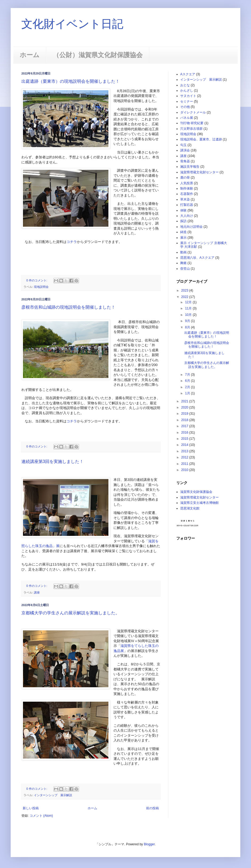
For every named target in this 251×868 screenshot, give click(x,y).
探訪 (183, 221)
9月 (188, 321)
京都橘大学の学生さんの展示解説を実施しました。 (70, 613)
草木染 (185, 199)
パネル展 (187, 118)
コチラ (72, 242)
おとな (185, 85)
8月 (188, 327)
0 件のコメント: (37, 280)
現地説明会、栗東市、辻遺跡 (201, 139)
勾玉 (183, 145)
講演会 (185, 150)
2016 (185, 433)
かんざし (187, 91)
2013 (185, 451)
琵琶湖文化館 (190, 508)
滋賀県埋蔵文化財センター (199, 172)
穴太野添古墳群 (191, 129)
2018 (185, 420)
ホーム (30, 55)
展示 (183, 238)
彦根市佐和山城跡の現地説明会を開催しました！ (68, 307)
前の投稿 (152, 808)
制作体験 (187, 188)
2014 (185, 445)
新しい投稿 (31, 808)
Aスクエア (188, 74)
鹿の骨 (185, 178)
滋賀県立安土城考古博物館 (199, 503)
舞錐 (183, 263)
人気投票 (187, 183)
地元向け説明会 (191, 227)
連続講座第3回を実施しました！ (52, 462)
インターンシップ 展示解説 (53, 795)
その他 (185, 107)
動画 (183, 252)
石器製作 (187, 194)
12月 (189, 302)
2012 (185, 457)
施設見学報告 (190, 167)
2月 (188, 387)
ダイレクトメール (193, 112)
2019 (185, 414)
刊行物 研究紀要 (192, 123)
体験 (183, 210)
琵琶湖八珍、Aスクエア (197, 258)
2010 (185, 470)
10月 (189, 315)
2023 (185, 290)
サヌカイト (188, 96)
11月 (189, 308)
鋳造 (183, 232)
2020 (185, 407)
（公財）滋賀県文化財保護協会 (98, 55)
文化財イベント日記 (72, 24)
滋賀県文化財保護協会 (196, 492)
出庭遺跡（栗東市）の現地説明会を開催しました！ (70, 81)
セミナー (187, 101)
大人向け (187, 216)
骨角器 (185, 161)
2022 (185, 297)
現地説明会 (41, 287)
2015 (185, 439)
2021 (185, 401)
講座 (37, 592)
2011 (185, 464)
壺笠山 (185, 269)
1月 (188, 393)
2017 (185, 426)
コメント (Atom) (41, 816)
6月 (188, 381)
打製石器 (187, 205)
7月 (188, 375)
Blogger (149, 844)
